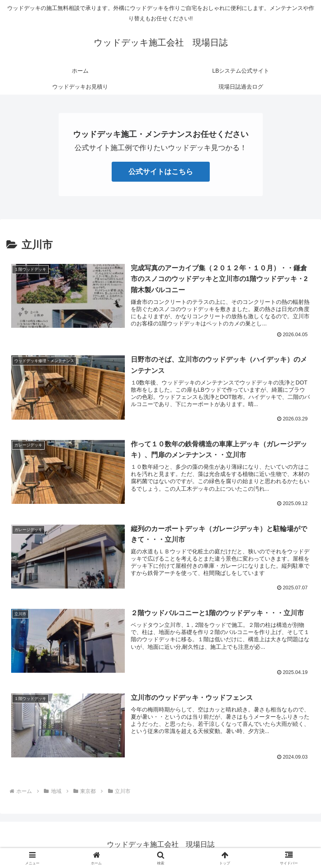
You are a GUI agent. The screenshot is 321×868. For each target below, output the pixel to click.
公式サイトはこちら (161, 172)
